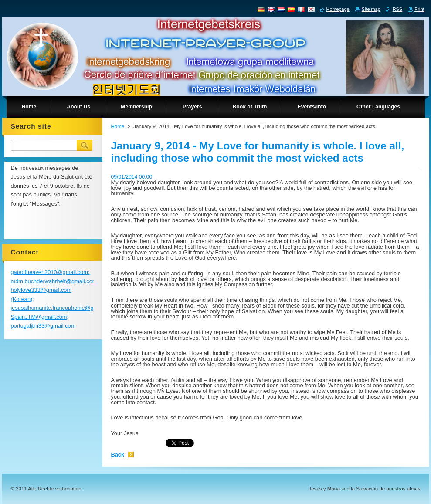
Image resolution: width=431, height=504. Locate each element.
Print (419, 9)
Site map (371, 9)
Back (118, 455)
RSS (397, 9)
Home (118, 126)
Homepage (338, 9)
